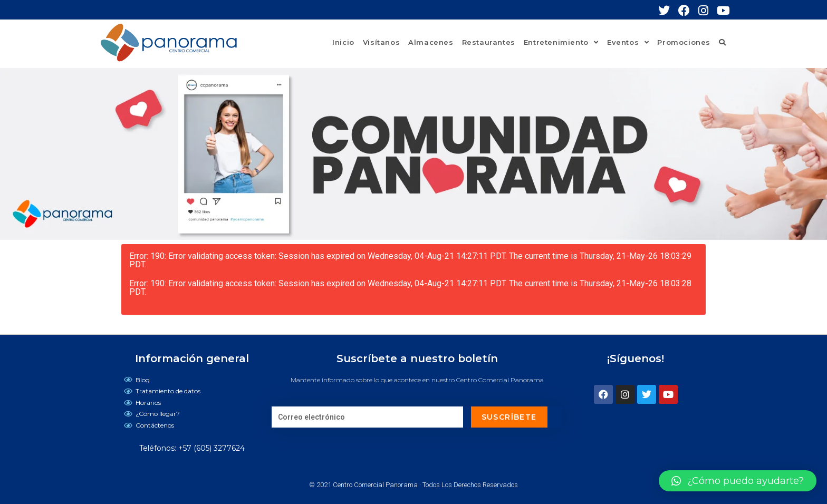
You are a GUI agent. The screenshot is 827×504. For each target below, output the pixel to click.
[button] (738, 481)
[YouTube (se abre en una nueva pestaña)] (723, 11)
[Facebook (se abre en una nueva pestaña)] (688, 11)
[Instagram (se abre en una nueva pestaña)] (708, 11)
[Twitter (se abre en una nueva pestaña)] (668, 11)
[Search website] (722, 42)
